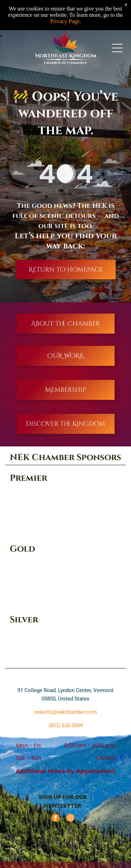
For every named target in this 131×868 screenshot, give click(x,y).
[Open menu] (117, 48)
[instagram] (70, 819)
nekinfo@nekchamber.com (66, 712)
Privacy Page (65, 21)
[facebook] (55, 819)
